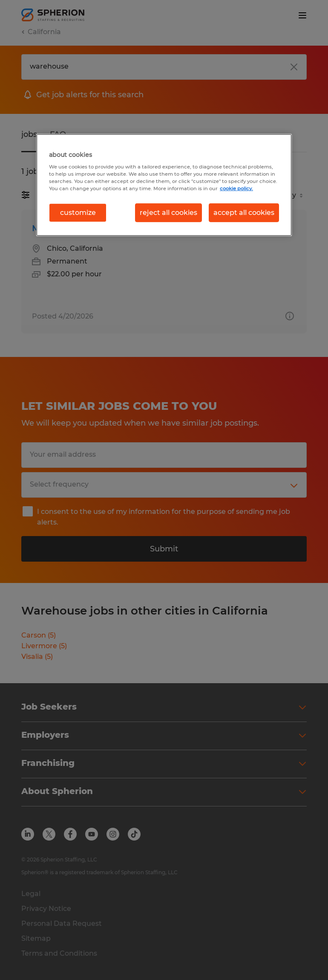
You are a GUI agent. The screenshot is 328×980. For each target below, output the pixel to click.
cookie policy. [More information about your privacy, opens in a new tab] (236, 188)
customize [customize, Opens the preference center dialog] (78, 212)
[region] (164, 185)
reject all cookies (168, 212)
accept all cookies (244, 212)
